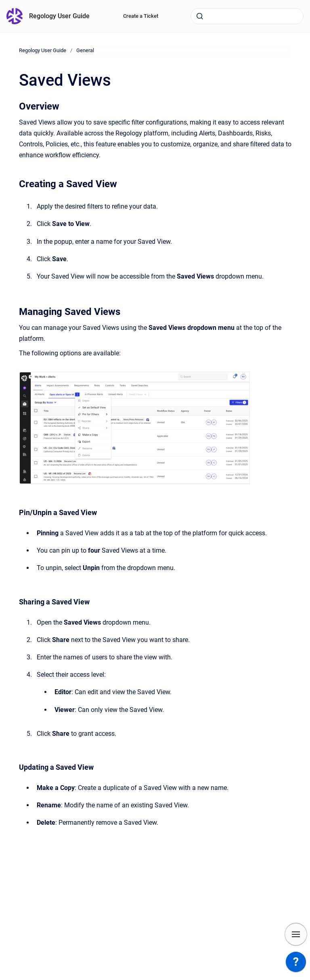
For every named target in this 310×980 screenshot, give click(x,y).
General (85, 50)
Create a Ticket (141, 16)
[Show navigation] (296, 934)
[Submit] (200, 16)
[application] (296, 964)
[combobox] (247, 16)
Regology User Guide (59, 16)
